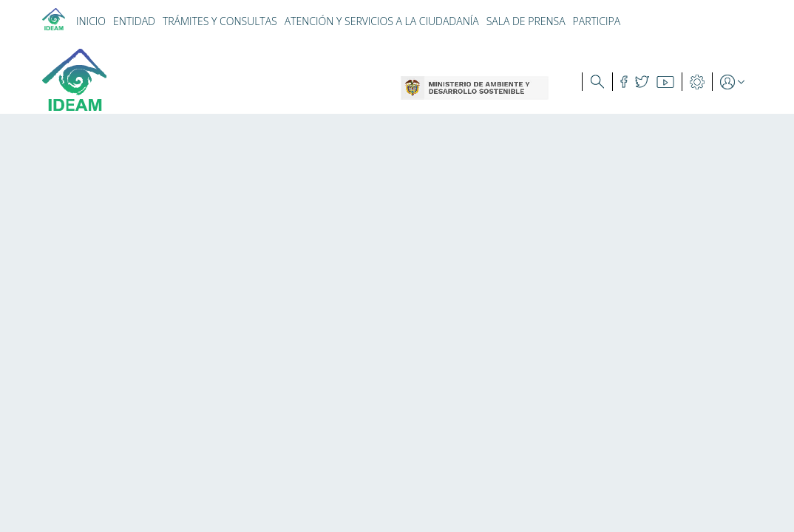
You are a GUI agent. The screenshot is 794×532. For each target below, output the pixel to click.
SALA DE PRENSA (526, 21)
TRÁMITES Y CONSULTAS (220, 21)
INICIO (91, 21)
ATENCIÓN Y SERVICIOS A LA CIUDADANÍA (382, 21)
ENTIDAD (134, 21)
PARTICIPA (597, 21)
